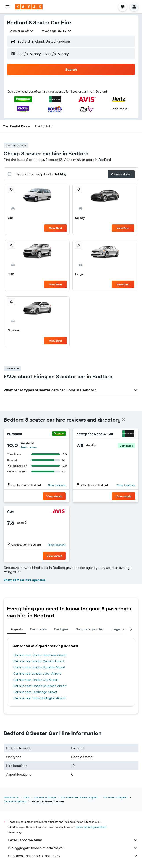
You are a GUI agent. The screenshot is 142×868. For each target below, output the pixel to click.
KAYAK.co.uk (11, 797)
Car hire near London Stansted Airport (39, 667)
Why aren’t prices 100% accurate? (73, 856)
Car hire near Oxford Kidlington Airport (40, 698)
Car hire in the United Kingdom (80, 797)
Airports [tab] (17, 629)
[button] (7, 7)
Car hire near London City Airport (36, 680)
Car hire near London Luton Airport (37, 673)
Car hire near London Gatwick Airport (39, 661)
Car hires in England (115, 797)
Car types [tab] (61, 629)
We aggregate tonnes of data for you (73, 848)
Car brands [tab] (38, 629)
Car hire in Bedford (15, 801)
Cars (26, 797)
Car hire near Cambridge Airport (35, 692)
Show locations (57, 485)
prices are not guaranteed (91, 827)
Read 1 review (29, 447)
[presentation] (123, 420)
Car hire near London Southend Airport (40, 686)
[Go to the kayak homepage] (29, 7)
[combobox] (21, 31)
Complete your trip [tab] (90, 629)
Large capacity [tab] (123, 629)
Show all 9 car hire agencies (24, 580)
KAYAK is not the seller (73, 840)
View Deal (55, 228)
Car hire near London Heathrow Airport (40, 655)
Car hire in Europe (45, 797)
